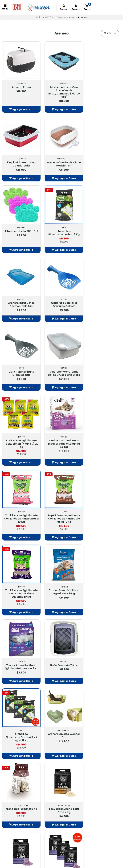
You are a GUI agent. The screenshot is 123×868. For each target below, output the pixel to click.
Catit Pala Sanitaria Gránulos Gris (103, 231)
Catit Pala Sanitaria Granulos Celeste (62, 231)
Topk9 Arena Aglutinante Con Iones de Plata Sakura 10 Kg (21, 373)
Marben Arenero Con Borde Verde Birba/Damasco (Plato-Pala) (61, 90)
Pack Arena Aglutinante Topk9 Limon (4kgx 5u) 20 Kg (61, 299)
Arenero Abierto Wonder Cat (61, 515)
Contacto (49, 732)
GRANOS (9, 759)
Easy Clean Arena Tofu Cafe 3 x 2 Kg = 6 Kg (21, 655)
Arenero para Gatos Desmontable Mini (21, 231)
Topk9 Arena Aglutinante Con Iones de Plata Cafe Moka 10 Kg (62, 373)
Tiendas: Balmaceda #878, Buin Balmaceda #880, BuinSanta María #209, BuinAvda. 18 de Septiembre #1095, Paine (99, 749)
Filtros (110, 33)
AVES (7, 747)
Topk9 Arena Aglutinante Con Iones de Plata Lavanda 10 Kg (103, 373)
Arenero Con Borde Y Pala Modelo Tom (21, 161)
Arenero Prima (20, 86)
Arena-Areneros (65, 17)
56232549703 (93, 740)
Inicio (38, 17)
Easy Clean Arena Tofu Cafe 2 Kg (21, 588)
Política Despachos (55, 740)
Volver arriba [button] (62, 681)
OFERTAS (9, 732)
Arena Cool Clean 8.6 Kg (102, 513)
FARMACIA (10, 736)
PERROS (8, 740)
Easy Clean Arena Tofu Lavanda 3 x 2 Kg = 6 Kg (102, 588)
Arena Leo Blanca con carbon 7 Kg (103, 161)
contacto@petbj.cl (96, 732)
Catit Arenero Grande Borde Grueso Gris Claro (20, 298)
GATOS (49, 17)
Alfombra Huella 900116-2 (62, 161)
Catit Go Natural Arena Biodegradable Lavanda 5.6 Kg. (102, 299)
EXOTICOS (10, 751)
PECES (7, 755)
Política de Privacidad (56, 744)
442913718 (91, 736)
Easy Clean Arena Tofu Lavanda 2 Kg (62, 588)
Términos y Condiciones (58, 736)
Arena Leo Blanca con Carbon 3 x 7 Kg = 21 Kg (21, 516)
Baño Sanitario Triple (103, 443)
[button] (20, 108)
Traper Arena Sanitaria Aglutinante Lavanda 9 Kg (61, 446)
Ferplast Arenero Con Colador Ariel (102, 87)
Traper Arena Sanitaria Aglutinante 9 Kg (20, 444)
